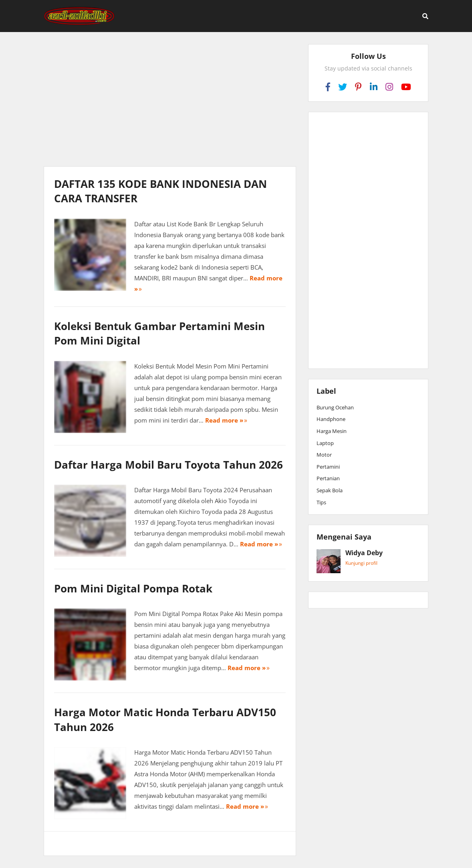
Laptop (325, 443)
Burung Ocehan (335, 407)
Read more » (224, 420)
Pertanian (328, 478)
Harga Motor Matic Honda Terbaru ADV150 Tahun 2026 (165, 719)
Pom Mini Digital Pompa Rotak (133, 588)
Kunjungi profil (361, 563)
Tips (321, 502)
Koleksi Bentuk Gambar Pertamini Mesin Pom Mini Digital (159, 333)
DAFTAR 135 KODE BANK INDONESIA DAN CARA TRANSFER (160, 191)
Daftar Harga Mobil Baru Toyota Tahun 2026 (168, 465)
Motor (324, 455)
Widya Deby (364, 553)
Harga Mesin (332, 431)
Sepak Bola (330, 490)
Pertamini (328, 467)
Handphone (331, 419)
